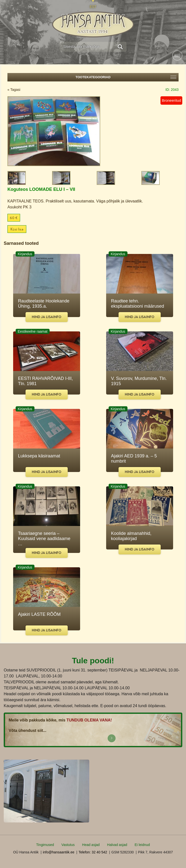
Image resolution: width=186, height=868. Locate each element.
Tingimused (45, 845)
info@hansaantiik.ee (59, 852)
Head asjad (91, 845)
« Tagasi (14, 90)
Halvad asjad (117, 845)
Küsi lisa (17, 229)
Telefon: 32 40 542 (93, 852)
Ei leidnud (142, 845)
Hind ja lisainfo (46, 317)
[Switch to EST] (93, 4)
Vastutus (68, 845)
